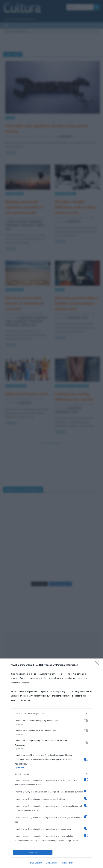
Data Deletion (36, 863)
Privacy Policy (67, 863)
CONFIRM (33, 852)
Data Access (51, 863)
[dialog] (51, 763)
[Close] (98, 664)
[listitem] (51, 714)
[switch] (86, 721)
